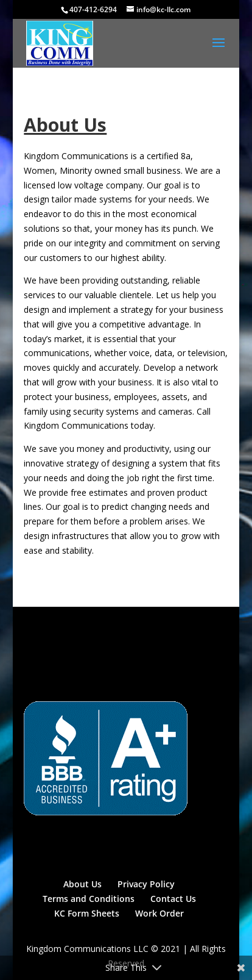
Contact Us (173, 899)
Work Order (159, 913)
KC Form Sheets (87, 913)
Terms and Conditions (89, 899)
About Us (82, 884)
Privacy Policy (146, 884)
